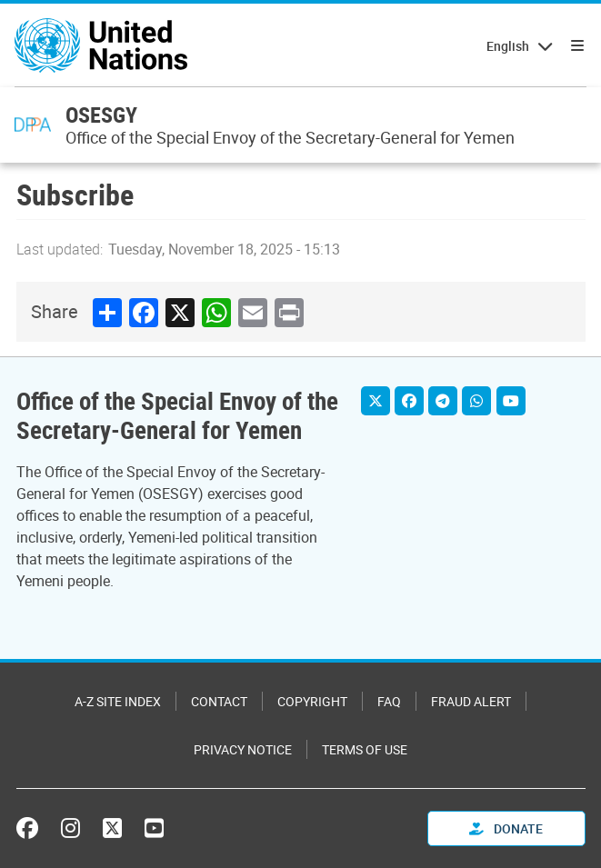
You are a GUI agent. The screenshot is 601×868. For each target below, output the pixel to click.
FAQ (389, 701)
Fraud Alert (471, 701)
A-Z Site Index (118, 701)
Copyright (312, 701)
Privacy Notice (243, 749)
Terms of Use (365, 749)
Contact (219, 701)
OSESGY (101, 115)
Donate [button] (506, 828)
